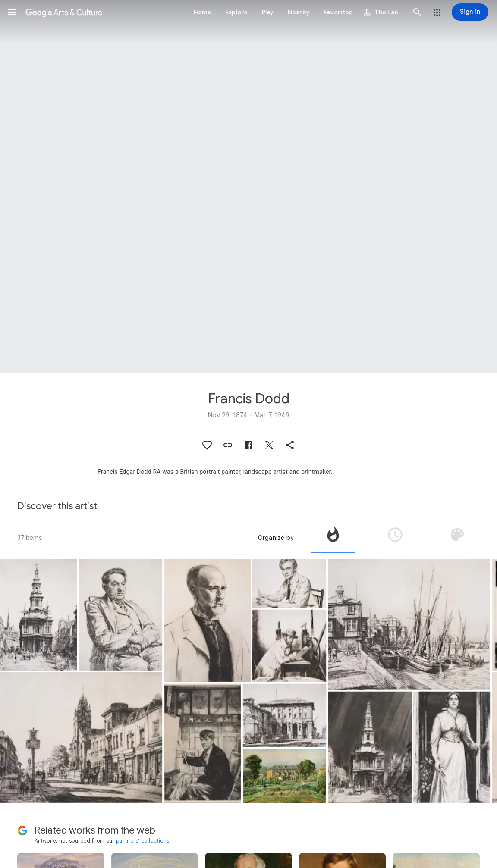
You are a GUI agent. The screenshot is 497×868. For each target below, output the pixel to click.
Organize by (276, 538)
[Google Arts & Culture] (64, 12)
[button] (12, 12)
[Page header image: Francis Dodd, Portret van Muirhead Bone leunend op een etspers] (248, 186)
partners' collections (143, 841)
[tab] (333, 538)
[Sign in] (470, 12)
